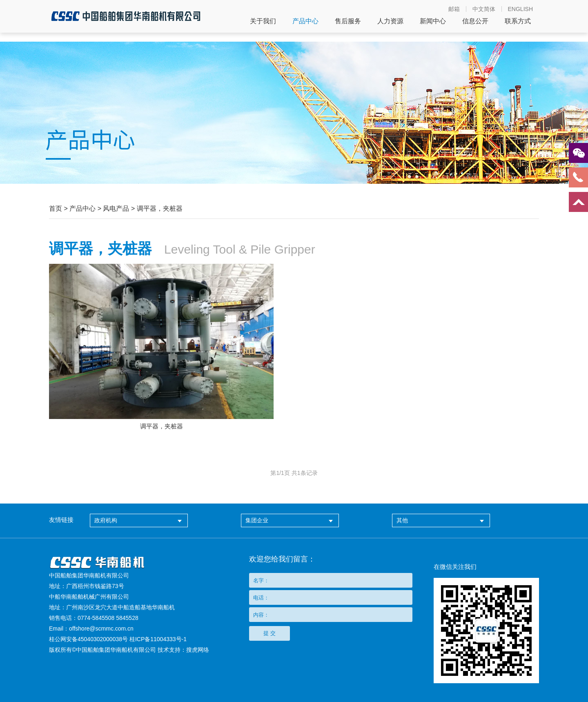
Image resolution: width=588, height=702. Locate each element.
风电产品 (116, 208)
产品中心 (305, 21)
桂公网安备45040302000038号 (88, 639)
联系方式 (518, 21)
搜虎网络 (198, 650)
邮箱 (454, 9)
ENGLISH (520, 9)
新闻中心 (433, 21)
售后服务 (348, 21)
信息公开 (475, 21)
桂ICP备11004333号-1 (158, 639)
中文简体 (484, 9)
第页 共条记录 (294, 473)
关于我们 (263, 21)
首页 (56, 208)
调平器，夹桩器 (160, 208)
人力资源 (390, 21)
